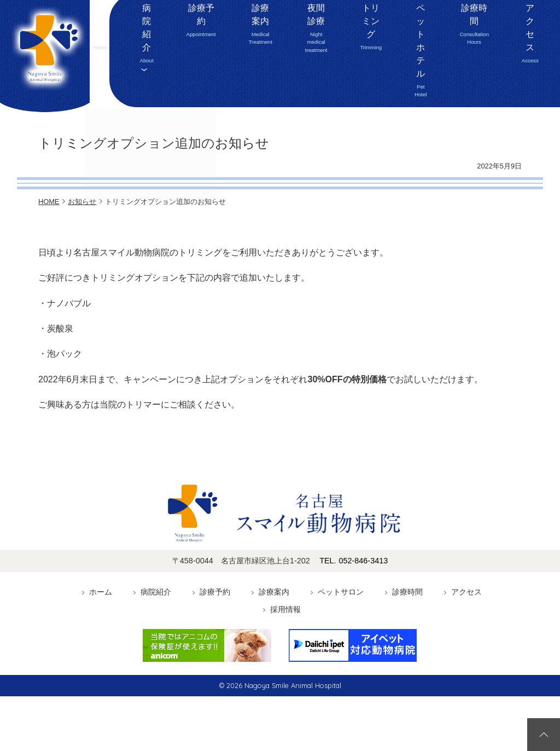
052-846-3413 (498, 28)
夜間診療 (298, 86)
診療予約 (199, 87)
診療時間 (457, 86)
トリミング (352, 87)
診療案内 (243, 86)
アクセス (501, 87)
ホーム (125, 87)
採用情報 (541, 87)
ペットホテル (404, 87)
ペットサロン (341, 592)
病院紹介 (159, 87)
